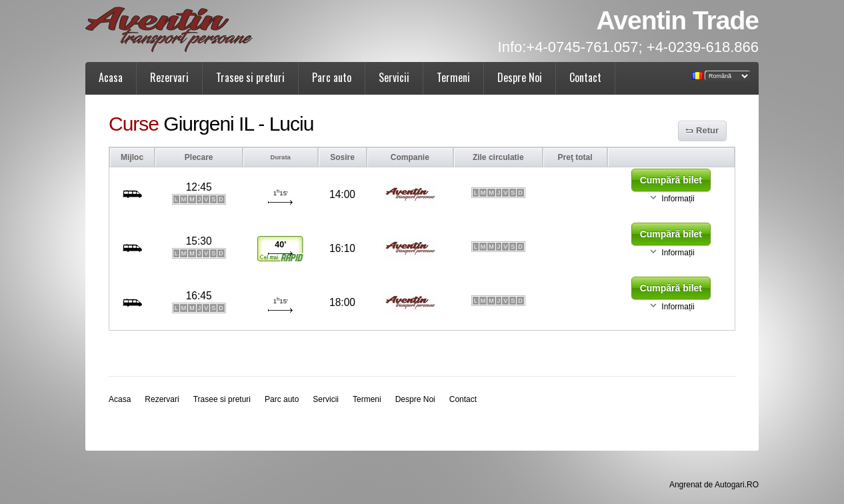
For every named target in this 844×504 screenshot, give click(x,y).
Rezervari (169, 77)
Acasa (111, 77)
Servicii (394, 77)
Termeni (453, 77)
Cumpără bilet (671, 180)
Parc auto (332, 77)
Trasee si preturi (250, 77)
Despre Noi (520, 77)
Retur (707, 130)
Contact (585, 77)
